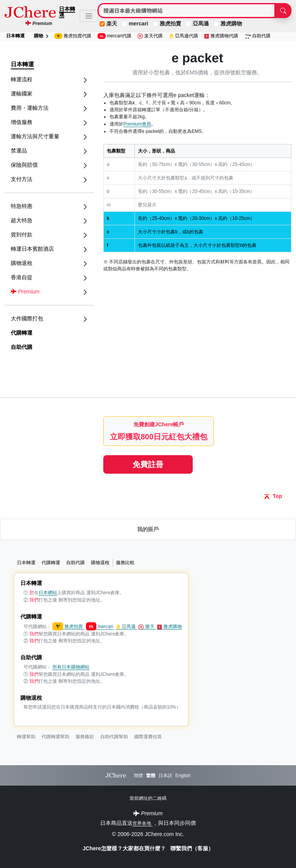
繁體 (151, 776)
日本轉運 (67, 12)
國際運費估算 (148, 737)
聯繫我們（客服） (192, 848)
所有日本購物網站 (71, 667)
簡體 (138, 776)
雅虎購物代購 (221, 36)
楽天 (112, 23)
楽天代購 (150, 36)
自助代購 (258, 36)
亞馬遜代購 (183, 36)
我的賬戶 (148, 529)
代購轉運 (22, 333)
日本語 (165, 776)
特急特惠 (49, 206)
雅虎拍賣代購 (73, 36)
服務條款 (85, 737)
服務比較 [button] (125, 563)
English (183, 776)
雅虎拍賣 (170, 23)
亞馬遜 (201, 23)
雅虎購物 (231, 23)
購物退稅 (100, 563)
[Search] (187, 11)
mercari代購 (114, 36)
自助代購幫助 (114, 737)
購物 (41, 36)
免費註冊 (148, 464)
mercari (139, 23)
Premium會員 (137, 124)
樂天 (147, 627)
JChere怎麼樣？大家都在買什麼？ (125, 848)
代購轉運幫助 (55, 737)
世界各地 (142, 823)
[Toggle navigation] (89, 16)
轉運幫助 (26, 737)
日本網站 (48, 593)
